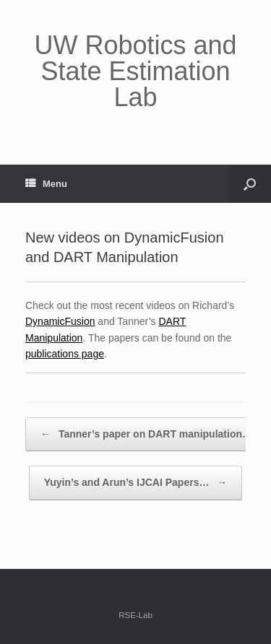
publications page (65, 354)
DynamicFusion (60, 321)
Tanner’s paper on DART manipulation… (146, 435)
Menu (46, 184)
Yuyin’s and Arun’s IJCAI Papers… (136, 483)
